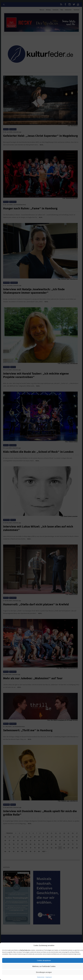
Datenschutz (41, 977)
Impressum (49, 977)
